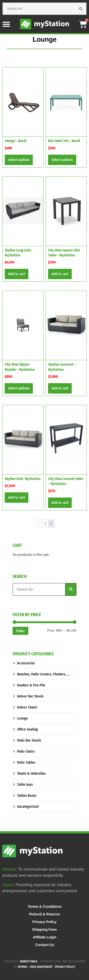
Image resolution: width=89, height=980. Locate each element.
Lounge (22, 718)
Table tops (25, 784)
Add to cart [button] (17, 274)
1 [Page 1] (45, 523)
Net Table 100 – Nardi (64, 141)
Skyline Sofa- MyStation (23, 479)
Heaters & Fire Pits (31, 685)
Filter (20, 631)
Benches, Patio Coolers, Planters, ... (43, 674)
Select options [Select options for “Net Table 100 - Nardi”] (62, 160)
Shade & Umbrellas (31, 773)
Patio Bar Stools (29, 740)
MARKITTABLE (29, 961)
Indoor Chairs (27, 707)
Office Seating (27, 729)
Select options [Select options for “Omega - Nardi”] (19, 160)
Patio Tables (26, 762)
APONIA (22, 967)
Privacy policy (65, 967)
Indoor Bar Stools (30, 696)
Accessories (26, 663)
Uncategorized (28, 807)
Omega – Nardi (16, 141)
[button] (6, 24)
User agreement (41, 967)
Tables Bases (27, 796)
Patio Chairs (26, 751)
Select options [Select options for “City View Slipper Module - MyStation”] (19, 388)
